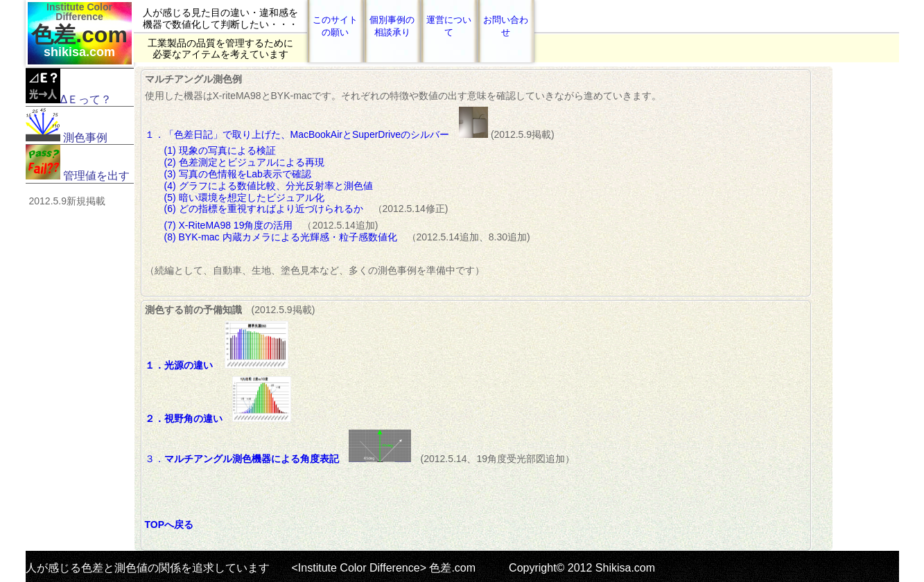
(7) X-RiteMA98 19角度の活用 (234, 225)
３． (278, 459)
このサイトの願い (335, 26)
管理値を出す (78, 163)
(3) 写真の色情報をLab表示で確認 (238, 174)
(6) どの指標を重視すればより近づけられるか (264, 209)
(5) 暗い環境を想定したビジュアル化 (244, 197)
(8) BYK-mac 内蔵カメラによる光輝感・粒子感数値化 (286, 237)
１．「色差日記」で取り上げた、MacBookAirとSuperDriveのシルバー (302, 134)
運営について (449, 26)
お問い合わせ (506, 26)
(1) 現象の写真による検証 (220, 150)
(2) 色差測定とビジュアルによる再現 (244, 162)
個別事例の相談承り (392, 26)
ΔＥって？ (69, 87)
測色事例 (67, 125)
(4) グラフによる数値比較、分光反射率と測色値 (269, 186)
